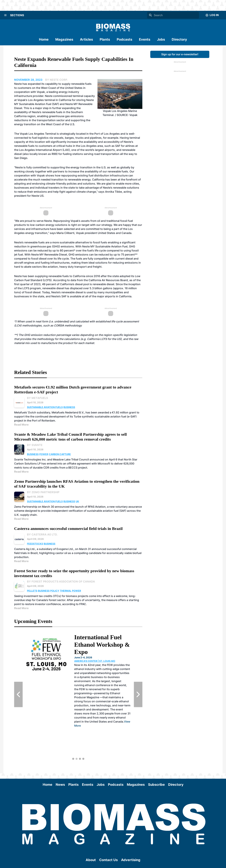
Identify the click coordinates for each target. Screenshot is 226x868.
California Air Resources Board (108, 280)
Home (44, 39)
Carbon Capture (60, 454)
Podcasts (124, 39)
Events (145, 39)
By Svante (35, 445)
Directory (179, 39)
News (60, 785)
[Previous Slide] (18, 694)
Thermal (66, 591)
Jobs (161, 39)
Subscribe (156, 785)
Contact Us (108, 860)
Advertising (131, 860)
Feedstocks (35, 544)
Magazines (64, 39)
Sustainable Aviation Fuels (45, 407)
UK (77, 501)
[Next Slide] (138, 694)
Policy (55, 591)
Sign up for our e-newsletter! (180, 54)
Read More (21, 425)
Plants (105, 39)
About (91, 860)
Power (44, 454)
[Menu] (5, 15)
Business (69, 407)
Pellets (32, 591)
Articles (86, 39)
